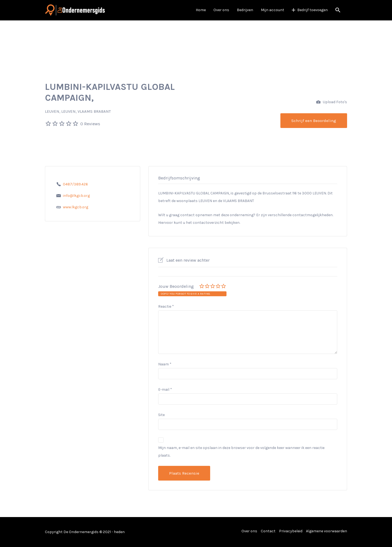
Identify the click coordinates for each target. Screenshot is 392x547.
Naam (165, 364)
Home (201, 10)
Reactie (166, 306)
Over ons (221, 10)
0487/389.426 (75, 184)
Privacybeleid (291, 531)
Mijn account (272, 10)
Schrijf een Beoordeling (314, 121)
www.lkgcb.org (76, 207)
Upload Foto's (332, 102)
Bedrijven (245, 10)
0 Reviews (90, 124)
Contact (268, 531)
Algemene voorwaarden (327, 531)
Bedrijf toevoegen (313, 10)
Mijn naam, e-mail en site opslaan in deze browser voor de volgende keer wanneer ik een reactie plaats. (241, 452)
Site (161, 415)
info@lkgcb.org (76, 196)
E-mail (165, 389)
